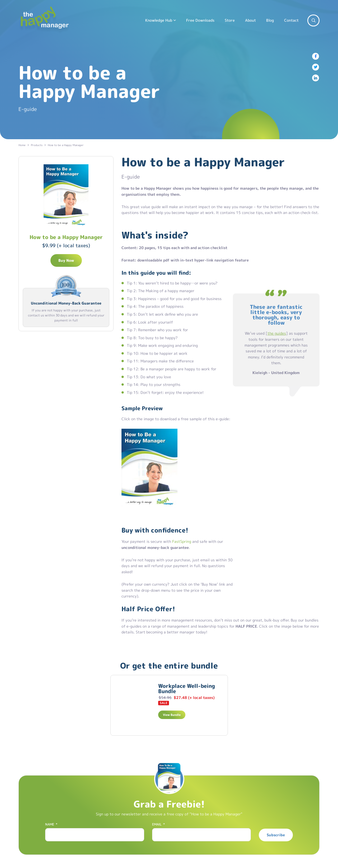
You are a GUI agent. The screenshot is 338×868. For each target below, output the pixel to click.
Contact (291, 20)
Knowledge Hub (159, 20)
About (250, 20)
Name (51, 824)
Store (230, 20)
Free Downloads (200, 20)
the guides (277, 333)
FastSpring (182, 541)
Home (22, 145)
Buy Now (66, 260)
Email (158, 824)
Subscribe (276, 835)
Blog (270, 20)
